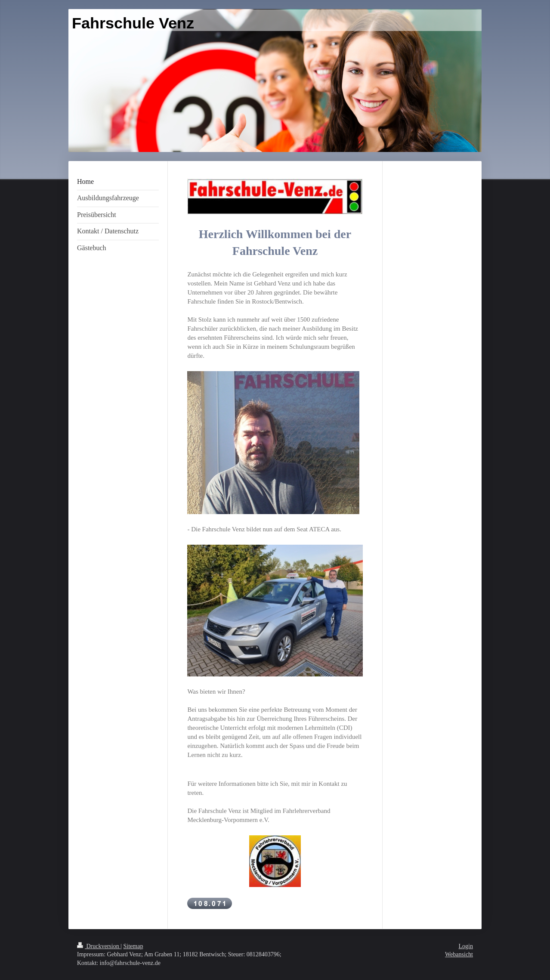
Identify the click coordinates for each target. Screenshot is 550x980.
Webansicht (459, 954)
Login (466, 946)
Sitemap (133, 946)
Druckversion (99, 946)
